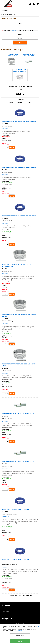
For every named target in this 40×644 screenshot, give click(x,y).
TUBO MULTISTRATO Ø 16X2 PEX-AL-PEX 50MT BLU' (19, 121)
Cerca (20, 24)
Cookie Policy (19, 630)
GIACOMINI (5, 129)
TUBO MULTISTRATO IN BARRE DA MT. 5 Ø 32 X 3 (18, 461)
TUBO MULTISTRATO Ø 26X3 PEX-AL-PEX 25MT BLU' (19, 216)
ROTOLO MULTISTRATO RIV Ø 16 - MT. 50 (15, 509)
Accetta (20, 641)
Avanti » (22, 89)
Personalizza (20, 635)
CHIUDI (38, 626)
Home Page (5, 10)
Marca (20, 35)
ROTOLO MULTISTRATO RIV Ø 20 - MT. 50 (15, 560)
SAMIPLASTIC (6, 517)
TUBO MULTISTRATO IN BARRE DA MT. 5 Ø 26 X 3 (18, 414)
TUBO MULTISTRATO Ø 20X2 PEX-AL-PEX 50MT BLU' (19, 167)
